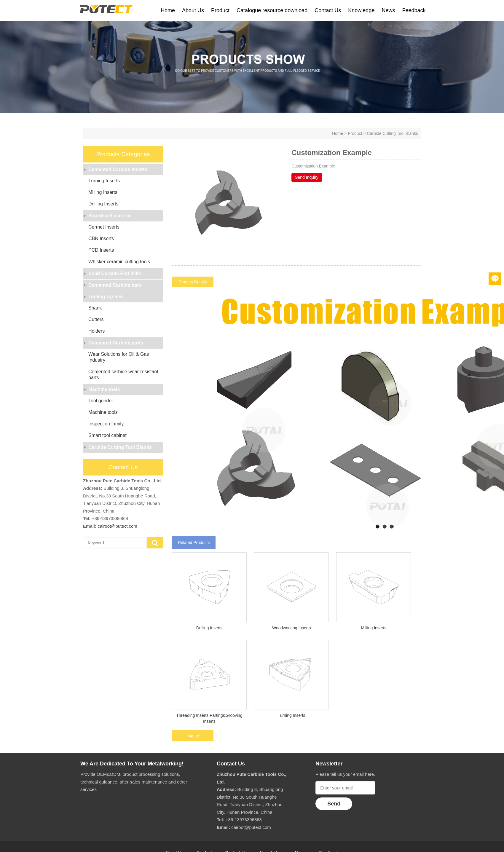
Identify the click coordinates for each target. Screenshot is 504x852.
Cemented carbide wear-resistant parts (123, 375)
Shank (95, 308)
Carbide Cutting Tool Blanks (392, 133)
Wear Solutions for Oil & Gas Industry (119, 357)
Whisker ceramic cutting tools (119, 262)
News (388, 10)
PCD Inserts (101, 250)
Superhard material (110, 216)
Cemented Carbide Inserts (118, 169)
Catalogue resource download (272, 10)
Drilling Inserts (103, 204)
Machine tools (104, 389)
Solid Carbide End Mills (115, 273)
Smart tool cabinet (107, 435)
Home (168, 10)
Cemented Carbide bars (115, 285)
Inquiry (193, 735)
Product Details (193, 282)
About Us (193, 10)
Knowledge (361, 10)
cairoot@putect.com (117, 526)
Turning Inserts (104, 181)
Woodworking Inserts (291, 628)
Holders (97, 331)
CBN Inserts (101, 238)
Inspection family (106, 424)
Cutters (96, 319)
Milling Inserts (103, 192)
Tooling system (106, 297)
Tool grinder (101, 401)
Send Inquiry (307, 177)
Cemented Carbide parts (116, 343)
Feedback (414, 10)
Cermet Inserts (104, 227)
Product (220, 10)
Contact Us (328, 10)
